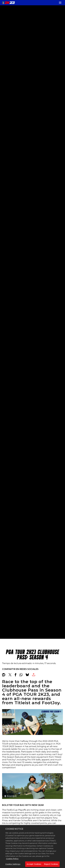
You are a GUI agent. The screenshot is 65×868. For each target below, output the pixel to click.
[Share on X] (10, 675)
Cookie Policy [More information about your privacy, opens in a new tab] (12, 862)
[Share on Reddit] (4, 675)
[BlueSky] (27, 675)
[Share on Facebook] (15, 675)
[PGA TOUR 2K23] (9, 3)
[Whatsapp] (21, 675)
